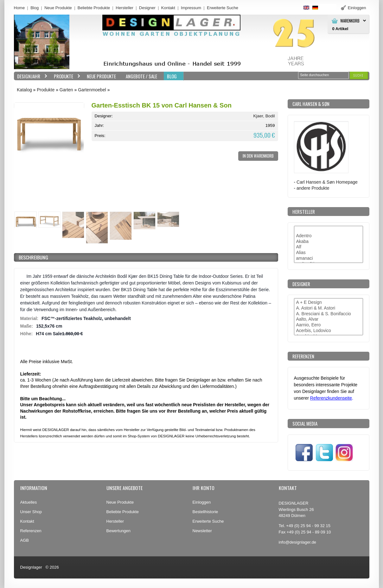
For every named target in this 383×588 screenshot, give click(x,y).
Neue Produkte (58, 8)
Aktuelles (29, 502)
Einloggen (202, 502)
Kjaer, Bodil (264, 116)
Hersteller (124, 8)
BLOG (172, 76)
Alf (329, 247)
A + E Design (329, 303)
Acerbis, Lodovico (329, 331)
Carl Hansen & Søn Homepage (327, 182)
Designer (147, 8)
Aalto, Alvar (329, 319)
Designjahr (31, 76)
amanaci (329, 258)
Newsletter (202, 531)
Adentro (329, 236)
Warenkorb (350, 21)
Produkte (66, 76)
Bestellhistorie (205, 512)
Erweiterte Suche (208, 521)
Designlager (31, 567)
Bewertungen (119, 531)
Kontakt (168, 8)
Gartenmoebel (92, 90)
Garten (66, 90)
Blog (35, 8)
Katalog (24, 90)
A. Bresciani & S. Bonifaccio (329, 314)
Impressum (191, 8)
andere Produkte (313, 188)
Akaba (329, 242)
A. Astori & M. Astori (329, 308)
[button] (359, 75)
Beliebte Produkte (94, 8)
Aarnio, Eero (329, 325)
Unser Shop (31, 512)
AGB (25, 540)
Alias (329, 253)
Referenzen (31, 531)
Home (19, 8)
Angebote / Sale (141, 76)
